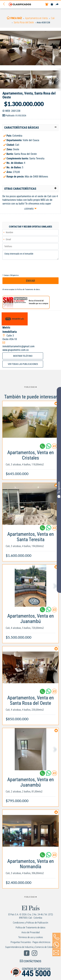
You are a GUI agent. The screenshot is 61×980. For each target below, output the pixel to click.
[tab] (30, 128)
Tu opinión (59, 490)
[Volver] (5, 4)
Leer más (29, 209)
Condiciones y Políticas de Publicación (30, 923)
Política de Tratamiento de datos (28, 289)
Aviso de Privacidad (30, 932)
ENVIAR (30, 281)
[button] (30, 128)
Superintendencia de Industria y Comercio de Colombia (30, 947)
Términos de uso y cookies (31, 937)
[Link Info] (30, 461)
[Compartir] (57, 4)
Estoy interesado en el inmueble (30, 255)
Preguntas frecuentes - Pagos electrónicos (30, 942)
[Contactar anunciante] (54, 447)
